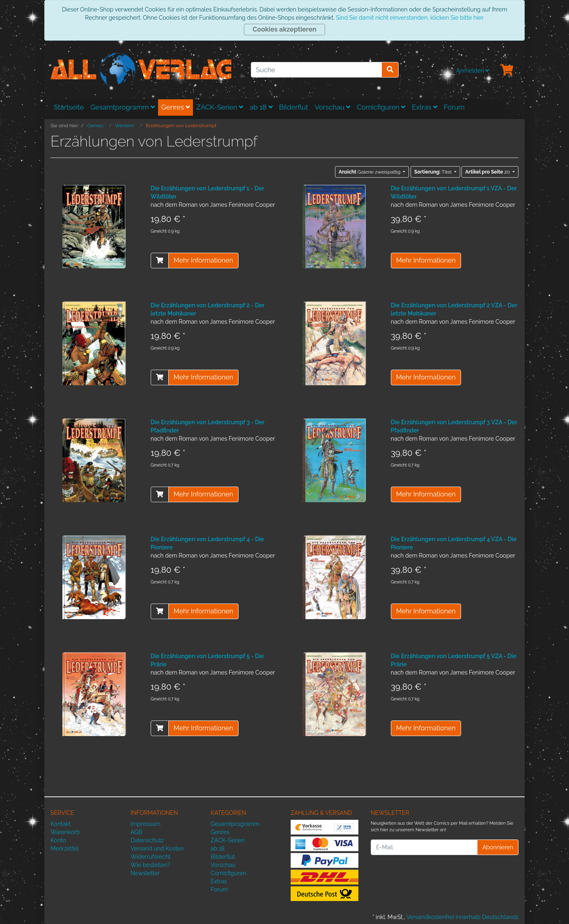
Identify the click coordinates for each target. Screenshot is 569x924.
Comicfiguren (381, 107)
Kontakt (61, 824)
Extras (424, 107)
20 (488, 172)
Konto (58, 840)
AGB (136, 832)
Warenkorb (65, 832)
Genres (176, 107)
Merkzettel (65, 849)
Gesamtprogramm (123, 107)
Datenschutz (147, 840)
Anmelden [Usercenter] (473, 71)
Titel (434, 172)
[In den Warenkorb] (160, 261)
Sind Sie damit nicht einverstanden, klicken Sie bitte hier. (410, 18)
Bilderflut (294, 107)
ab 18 (261, 107)
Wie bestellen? (150, 865)
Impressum (146, 824)
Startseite (69, 107)
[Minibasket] (507, 71)
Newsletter (145, 873)
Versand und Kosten (157, 849)
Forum (454, 107)
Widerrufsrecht (151, 857)
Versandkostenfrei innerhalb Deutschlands (462, 917)
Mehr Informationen (203, 260)
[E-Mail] (424, 847)
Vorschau (333, 107)
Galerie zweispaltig (370, 172)
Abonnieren (498, 847)
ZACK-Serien (220, 107)
